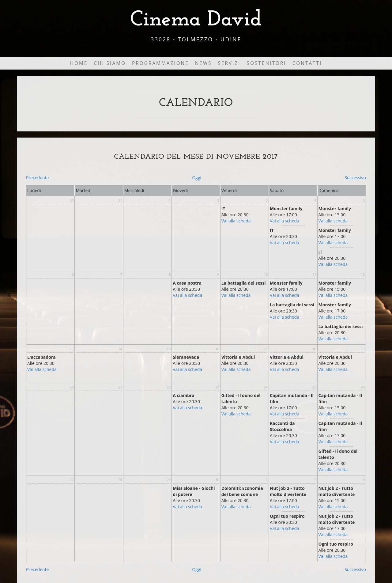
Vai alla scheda (236, 221)
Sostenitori (267, 63)
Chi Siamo (110, 63)
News (204, 63)
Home (79, 63)
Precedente (37, 178)
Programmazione (160, 63)
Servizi (229, 63)
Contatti (307, 63)
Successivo (355, 178)
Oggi (197, 178)
